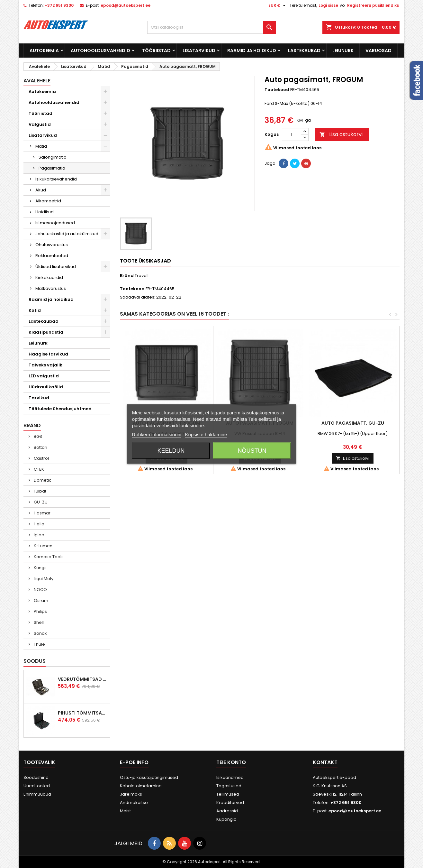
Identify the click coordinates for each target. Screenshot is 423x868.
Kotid (35, 310)
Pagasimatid (52, 168)
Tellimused (228, 794)
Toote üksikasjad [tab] (145, 261)
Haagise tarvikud (48, 354)
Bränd (127, 276)
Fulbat (40, 491)
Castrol (41, 458)
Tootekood (277, 90)
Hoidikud (45, 212)
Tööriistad (156, 51)
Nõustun (252, 451)
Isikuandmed (230, 777)
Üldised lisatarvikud (56, 267)
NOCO (40, 590)
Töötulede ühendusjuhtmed (60, 409)
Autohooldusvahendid (100, 51)
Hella (39, 524)
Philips (40, 611)
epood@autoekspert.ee (126, 5)
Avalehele (37, 81)
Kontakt (325, 762)
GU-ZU (40, 502)
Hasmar (42, 513)
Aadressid (227, 811)
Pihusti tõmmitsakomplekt (83, 713)
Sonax (40, 633)
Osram (40, 600)
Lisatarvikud (199, 51)
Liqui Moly (43, 579)
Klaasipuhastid (46, 332)
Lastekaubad (304, 51)
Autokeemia (44, 51)
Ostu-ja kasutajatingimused (149, 777)
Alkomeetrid (48, 201)
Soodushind (36, 777)
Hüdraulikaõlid (46, 387)
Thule (39, 644)
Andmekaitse (134, 803)
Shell (38, 622)
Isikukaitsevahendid (56, 179)
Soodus (35, 661)
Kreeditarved (230, 803)
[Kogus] (292, 134)
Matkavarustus (51, 288)
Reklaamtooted (52, 256)
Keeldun (171, 451)
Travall (142, 276)
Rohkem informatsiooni (157, 434)
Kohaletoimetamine (141, 786)
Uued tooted (37, 786)
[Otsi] (212, 27)
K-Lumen (43, 546)
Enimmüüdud (37, 794)
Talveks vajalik (45, 365)
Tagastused (229, 786)
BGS (37, 436)
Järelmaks (131, 794)
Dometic (42, 480)
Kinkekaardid (49, 277)
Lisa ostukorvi (341, 134)
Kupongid (226, 819)
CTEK (38, 469)
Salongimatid (53, 157)
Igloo (39, 535)
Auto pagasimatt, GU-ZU (353, 423)
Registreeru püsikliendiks (373, 5)
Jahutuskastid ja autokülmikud (67, 234)
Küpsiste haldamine (206, 434)
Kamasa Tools (48, 557)
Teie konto (231, 762)
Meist (125, 811)
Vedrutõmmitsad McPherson (83, 679)
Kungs (40, 568)
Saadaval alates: (138, 297)
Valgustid (40, 124)
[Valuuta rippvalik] (278, 5)
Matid (41, 146)
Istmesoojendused (55, 223)
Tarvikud (39, 398)
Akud (41, 190)
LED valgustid (44, 376)
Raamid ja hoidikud (252, 51)
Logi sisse (328, 5)
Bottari (40, 447)
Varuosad (378, 51)
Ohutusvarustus (52, 245)
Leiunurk (343, 51)
